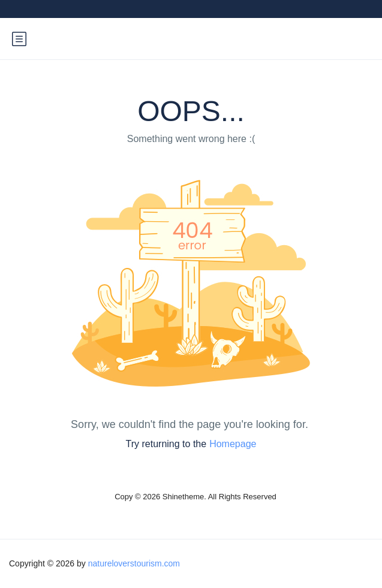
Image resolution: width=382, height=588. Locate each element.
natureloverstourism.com (134, 563)
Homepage (233, 444)
